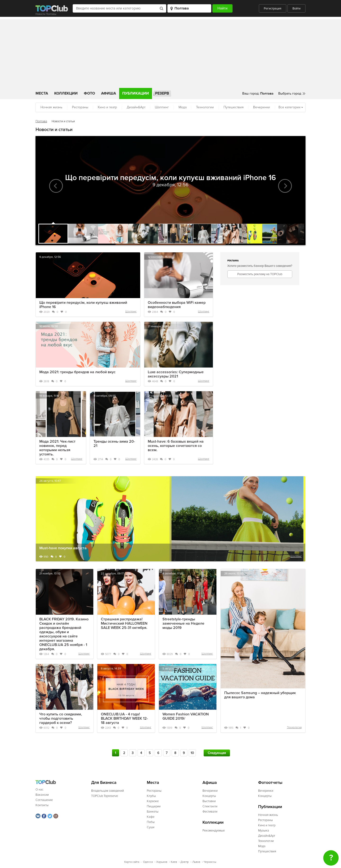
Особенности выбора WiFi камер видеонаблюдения (177, 305)
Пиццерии (154, 806)
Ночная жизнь (51, 107)
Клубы (151, 796)
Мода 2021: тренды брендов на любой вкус (77, 372)
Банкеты (153, 812)
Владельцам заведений (108, 791)
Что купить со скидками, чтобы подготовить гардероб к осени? (61, 718)
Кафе (151, 817)
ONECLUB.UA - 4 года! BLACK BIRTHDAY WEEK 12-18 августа (124, 718)
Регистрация (273, 9)
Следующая (217, 753)
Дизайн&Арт (136, 107)
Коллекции (66, 93)
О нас (39, 790)
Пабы (151, 822)
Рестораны (80, 107)
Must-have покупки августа (63, 548)
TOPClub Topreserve (105, 796)
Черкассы (210, 862)
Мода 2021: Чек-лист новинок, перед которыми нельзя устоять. (57, 448)
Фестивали (210, 812)
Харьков (162, 862)
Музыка (264, 831)
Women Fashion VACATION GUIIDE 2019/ (186, 716)
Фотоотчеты (270, 783)
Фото (89, 93)
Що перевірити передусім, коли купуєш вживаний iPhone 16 (83, 305)
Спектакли (210, 806)
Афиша (109, 93)
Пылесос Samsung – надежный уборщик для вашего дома (260, 695)
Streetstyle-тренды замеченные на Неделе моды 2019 (183, 623)
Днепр (185, 862)
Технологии (205, 107)
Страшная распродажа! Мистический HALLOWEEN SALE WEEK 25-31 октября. (124, 623)
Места (42, 93)
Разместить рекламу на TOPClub (260, 274)
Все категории (289, 107)
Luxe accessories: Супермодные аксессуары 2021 (176, 374)
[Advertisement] (170, 52)
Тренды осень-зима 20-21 (114, 444)
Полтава (41, 121)
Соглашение (44, 800)
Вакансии (42, 795)
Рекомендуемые (214, 831)
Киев (174, 862)
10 (192, 753)
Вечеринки (262, 107)
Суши (151, 827)
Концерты (209, 796)
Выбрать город (290, 93)
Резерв (162, 93)
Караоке (153, 801)
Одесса (148, 862)
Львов (196, 862)
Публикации (136, 93)
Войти (296, 9)
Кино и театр (107, 107)
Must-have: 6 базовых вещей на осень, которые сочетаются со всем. (176, 446)
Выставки (209, 801)
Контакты (42, 805)
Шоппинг (162, 107)
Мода (183, 107)
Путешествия (234, 107)
